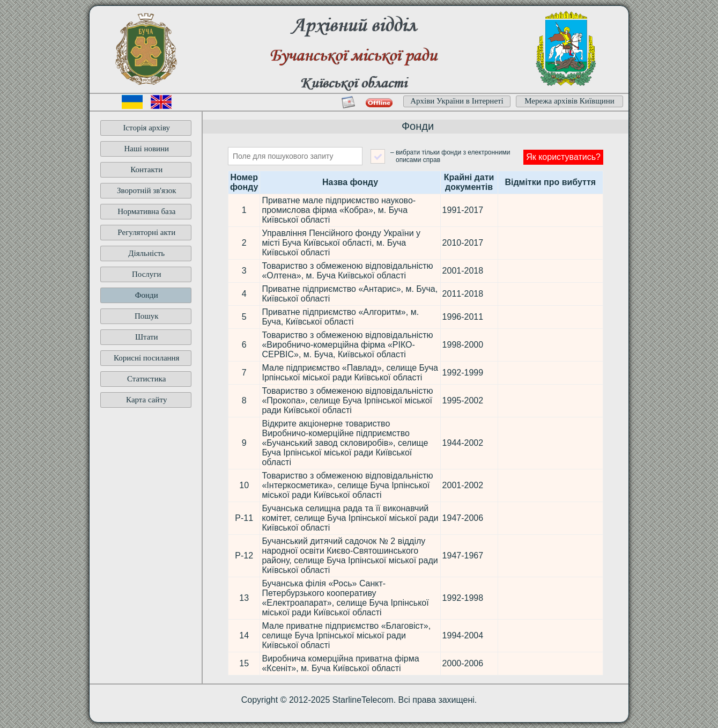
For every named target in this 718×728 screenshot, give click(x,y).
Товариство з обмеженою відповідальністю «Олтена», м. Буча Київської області (347, 271)
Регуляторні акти (146, 232)
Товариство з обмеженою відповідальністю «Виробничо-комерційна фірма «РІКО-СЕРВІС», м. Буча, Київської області (347, 345)
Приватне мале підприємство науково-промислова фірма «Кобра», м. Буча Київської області (339, 210)
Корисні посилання (147, 358)
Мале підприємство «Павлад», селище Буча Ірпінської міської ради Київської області (350, 373)
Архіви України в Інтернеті (457, 101)
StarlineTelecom (363, 700)
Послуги (147, 274)
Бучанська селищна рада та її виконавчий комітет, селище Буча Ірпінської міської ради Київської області (350, 518)
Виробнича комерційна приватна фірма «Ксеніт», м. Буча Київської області (340, 663)
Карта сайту (146, 400)
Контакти (146, 170)
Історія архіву (146, 128)
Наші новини (146, 149)
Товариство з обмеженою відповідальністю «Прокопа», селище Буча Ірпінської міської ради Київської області (347, 400)
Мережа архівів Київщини (569, 101)
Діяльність (146, 253)
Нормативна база (146, 211)
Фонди (147, 295)
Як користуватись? (563, 157)
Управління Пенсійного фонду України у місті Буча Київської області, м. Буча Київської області (341, 243)
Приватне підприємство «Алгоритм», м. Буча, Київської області (340, 317)
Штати (147, 337)
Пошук (147, 316)
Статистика (146, 379)
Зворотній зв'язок (147, 190)
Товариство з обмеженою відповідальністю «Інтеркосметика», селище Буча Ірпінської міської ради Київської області (347, 485)
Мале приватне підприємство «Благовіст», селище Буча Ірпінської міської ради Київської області (346, 635)
